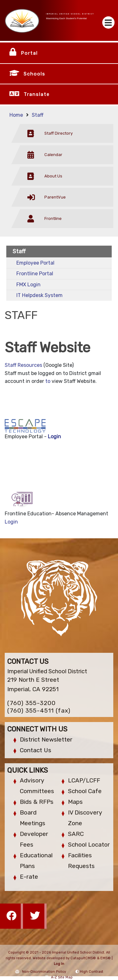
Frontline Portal (35, 274)
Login (54, 437)
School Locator (89, 845)
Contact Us (36, 750)
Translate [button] (37, 94)
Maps (75, 802)
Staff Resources (23, 365)
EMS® (106, 958)
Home (16, 115)
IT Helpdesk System (39, 295)
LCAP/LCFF (84, 780)
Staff (38, 115)
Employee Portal (35, 263)
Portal (29, 53)
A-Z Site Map (59, 977)
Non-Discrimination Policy (41, 972)
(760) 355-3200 (31, 703)
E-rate (29, 877)
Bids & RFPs (37, 802)
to (48, 381)
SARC (76, 834)
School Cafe (85, 791)
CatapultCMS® (83, 958)
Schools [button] (34, 74)
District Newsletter (46, 739)
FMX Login (28, 285)
